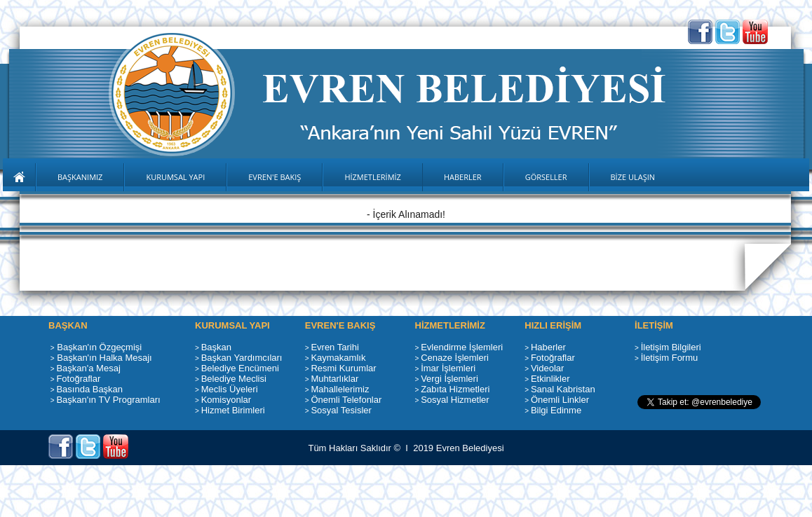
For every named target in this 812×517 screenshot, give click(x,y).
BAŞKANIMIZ (80, 177)
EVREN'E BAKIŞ (275, 177)
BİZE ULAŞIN (633, 177)
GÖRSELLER (546, 177)
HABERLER (463, 177)
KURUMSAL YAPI (175, 177)
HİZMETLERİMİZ (373, 177)
